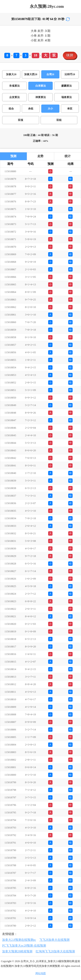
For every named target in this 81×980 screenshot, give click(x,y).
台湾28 (50, 74)
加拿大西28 (31, 74)
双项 (21, 120)
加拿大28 (11, 74)
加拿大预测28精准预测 (17, 951)
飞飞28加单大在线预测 (54, 940)
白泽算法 (41, 86)
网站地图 (41, 973)
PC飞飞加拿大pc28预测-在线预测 (24, 946)
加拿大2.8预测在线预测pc (19, 940)
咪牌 (70, 55)
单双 (70, 109)
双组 (59, 120)
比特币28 (70, 74)
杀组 (31, 109)
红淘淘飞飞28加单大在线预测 (55, 951)
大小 (50, 109)
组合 (11, 109)
